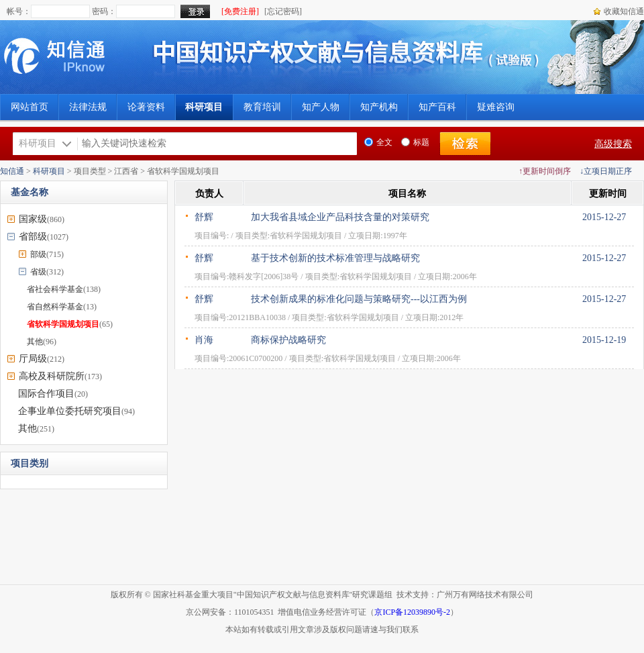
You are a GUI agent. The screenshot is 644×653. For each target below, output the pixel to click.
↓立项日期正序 (606, 171)
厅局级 (33, 359)
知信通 (12, 171)
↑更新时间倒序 (545, 171)
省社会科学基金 (55, 289)
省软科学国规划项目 (63, 324)
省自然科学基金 (55, 307)
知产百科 (437, 107)
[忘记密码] (283, 11)
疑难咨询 (496, 107)
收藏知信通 (624, 11)
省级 (38, 272)
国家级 (33, 219)
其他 (35, 342)
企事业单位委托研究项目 (70, 411)
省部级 (33, 237)
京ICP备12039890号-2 (412, 612)
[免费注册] (240, 11)
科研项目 (49, 171)
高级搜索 (613, 144)
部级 (38, 254)
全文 (378, 142)
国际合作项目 (46, 394)
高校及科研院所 (52, 376)
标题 (415, 142)
